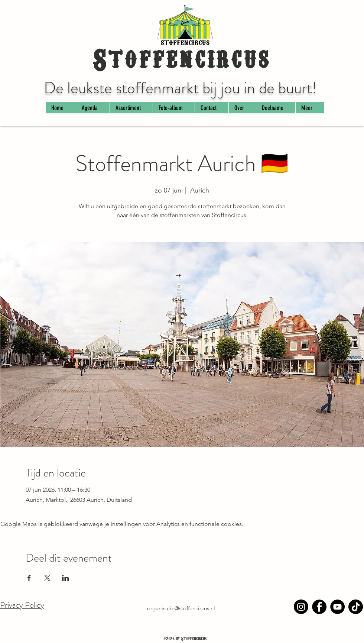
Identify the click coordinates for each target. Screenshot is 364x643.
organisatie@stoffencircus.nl (181, 608)
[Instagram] (301, 607)
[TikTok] (356, 607)
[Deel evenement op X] (47, 578)
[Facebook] (319, 607)
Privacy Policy (22, 605)
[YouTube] (337, 607)
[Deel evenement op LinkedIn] (66, 578)
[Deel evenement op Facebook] (29, 578)
